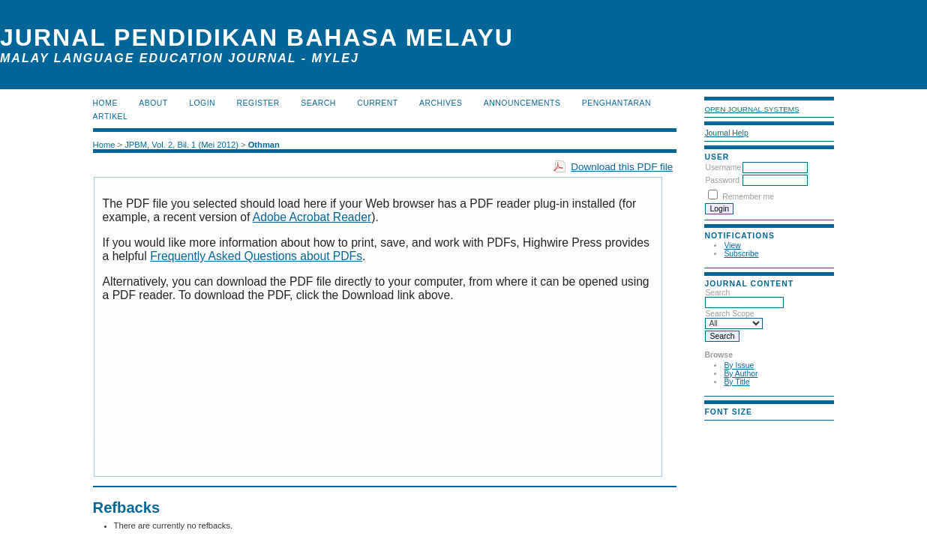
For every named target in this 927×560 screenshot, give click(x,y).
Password (722, 180)
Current (377, 103)
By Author (741, 374)
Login (202, 103)
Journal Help (726, 133)
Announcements (522, 103)
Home (105, 103)
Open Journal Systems (751, 109)
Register (258, 103)
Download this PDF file (622, 167)
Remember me (748, 197)
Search (744, 298)
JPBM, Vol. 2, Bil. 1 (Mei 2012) (181, 145)
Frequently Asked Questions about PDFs (256, 256)
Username (723, 168)
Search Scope (734, 319)
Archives (441, 103)
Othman (264, 145)
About (153, 103)
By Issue (739, 365)
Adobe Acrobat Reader (312, 217)
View (732, 246)
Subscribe (741, 254)
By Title (736, 382)
